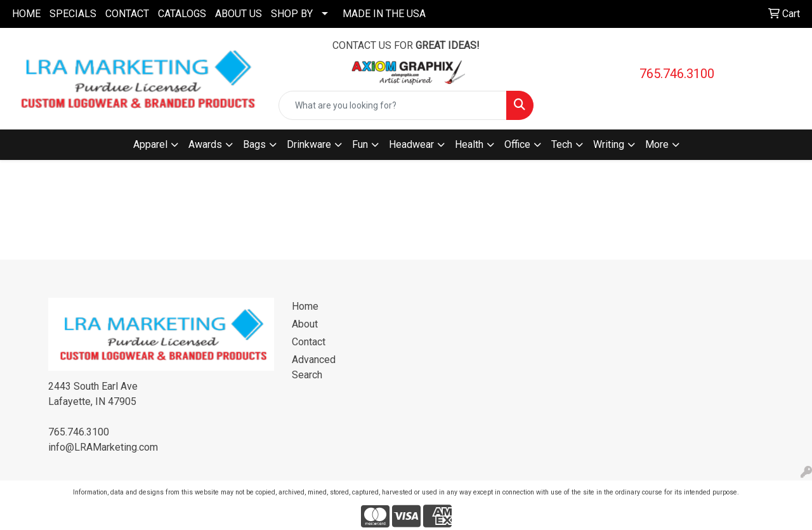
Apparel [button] (150, 144)
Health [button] (469, 144)
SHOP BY (292, 14)
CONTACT (127, 14)
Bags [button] (254, 144)
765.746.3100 (677, 74)
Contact (309, 342)
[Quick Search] (393, 105)
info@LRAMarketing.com (103, 447)
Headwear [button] (411, 144)
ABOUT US (239, 14)
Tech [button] (562, 144)
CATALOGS (182, 14)
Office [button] (517, 144)
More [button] (657, 144)
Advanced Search (314, 367)
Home (305, 306)
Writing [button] (609, 144)
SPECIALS (73, 14)
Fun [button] (360, 144)
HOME (26, 14)
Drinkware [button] (309, 144)
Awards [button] (205, 144)
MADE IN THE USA (384, 14)
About (305, 324)
